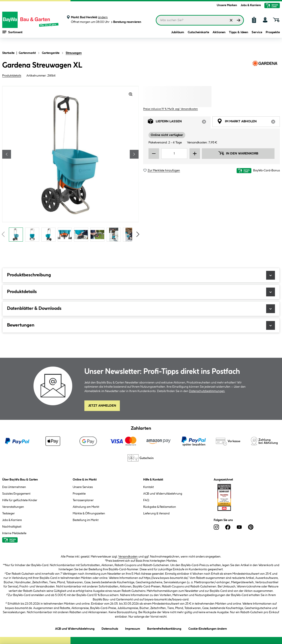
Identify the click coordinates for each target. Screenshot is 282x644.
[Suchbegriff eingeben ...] (200, 20)
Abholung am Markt (86, 507)
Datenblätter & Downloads (141, 309)
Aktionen (219, 38)
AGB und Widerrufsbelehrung (163, 494)
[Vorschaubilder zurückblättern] (3, 234)
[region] (70, 165)
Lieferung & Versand (156, 514)
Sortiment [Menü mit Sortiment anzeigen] (12, 37)
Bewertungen (141, 325)
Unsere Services (83, 487)
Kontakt (148, 487)
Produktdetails (12, 76)
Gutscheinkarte (198, 38)
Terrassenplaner (83, 500)
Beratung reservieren (126, 22)
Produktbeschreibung (141, 275)
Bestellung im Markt (86, 520)
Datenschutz (110, 628)
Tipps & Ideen (238, 38)
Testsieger (8, 514)
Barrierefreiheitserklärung (164, 628)
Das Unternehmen (14, 487)
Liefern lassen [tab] (179, 122)
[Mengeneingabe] (174, 154)
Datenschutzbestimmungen (207, 391)
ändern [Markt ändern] (103, 17)
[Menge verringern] (154, 154)
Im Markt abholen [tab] (248, 122)
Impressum (133, 628)
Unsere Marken (227, 5)
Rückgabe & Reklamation (160, 507)
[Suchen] (239, 20)
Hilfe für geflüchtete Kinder (20, 500)
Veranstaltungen (13, 507)
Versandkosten (128, 557)
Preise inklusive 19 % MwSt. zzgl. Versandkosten (171, 109)
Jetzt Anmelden (102, 406)
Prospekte (273, 38)
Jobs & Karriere (251, 5)
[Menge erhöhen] (195, 154)
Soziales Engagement (16, 494)
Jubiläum (178, 38)
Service (257, 38)
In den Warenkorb (238, 153)
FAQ (146, 500)
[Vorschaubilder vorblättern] (138, 234)
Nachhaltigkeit (12, 527)
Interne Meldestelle (14, 533)
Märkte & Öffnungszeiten (89, 514)
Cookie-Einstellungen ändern (208, 628)
